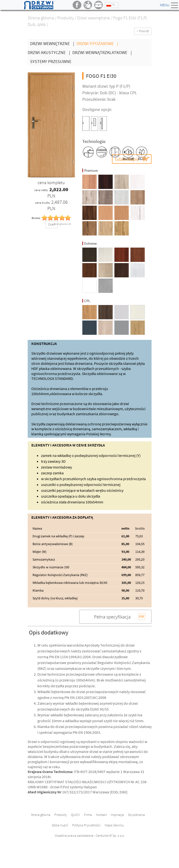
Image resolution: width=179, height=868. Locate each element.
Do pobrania (136, 815)
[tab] (90, 632)
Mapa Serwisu (114, 825)
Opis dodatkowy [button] (49, 632)
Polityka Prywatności (86, 825)
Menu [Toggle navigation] (170, 5)
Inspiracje (117, 815)
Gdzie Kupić (127, 159)
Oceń (52, 224)
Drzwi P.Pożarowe (98, 43)
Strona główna (41, 18)
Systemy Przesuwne (51, 61)
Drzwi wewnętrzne (94, 18)
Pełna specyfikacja (112, 617)
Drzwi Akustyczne (50, 52)
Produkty (66, 18)
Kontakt (101, 815)
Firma (88, 815)
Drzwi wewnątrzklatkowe (103, 52)
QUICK (75, 815)
